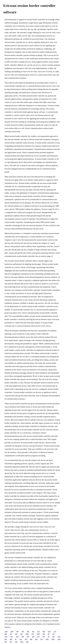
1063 (22, 642)
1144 (59, 639)
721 (11, 634)
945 (6, 639)
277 (53, 634)
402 (28, 631)
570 (38, 631)
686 (6, 634)
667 (11, 642)
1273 (59, 637)
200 (33, 637)
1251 (49, 631)
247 (38, 637)
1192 (47, 639)
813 (42, 639)
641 (33, 631)
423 (44, 634)
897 (17, 631)
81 (16, 639)
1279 (27, 634)
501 (21, 639)
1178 (6, 631)
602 (27, 642)
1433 (12, 631)
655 (23, 631)
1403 (53, 639)
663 (36, 639)
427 (12, 637)
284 (44, 631)
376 (44, 637)
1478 (38, 634)
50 (49, 634)
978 (6, 642)
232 (53, 637)
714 (33, 634)
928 (11, 639)
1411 (6, 637)
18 (49, 637)
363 (21, 634)
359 (16, 642)
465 (28, 637)
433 (26, 639)
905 (31, 639)
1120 (17, 637)
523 (16, 634)
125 (55, 631)
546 (23, 637)
